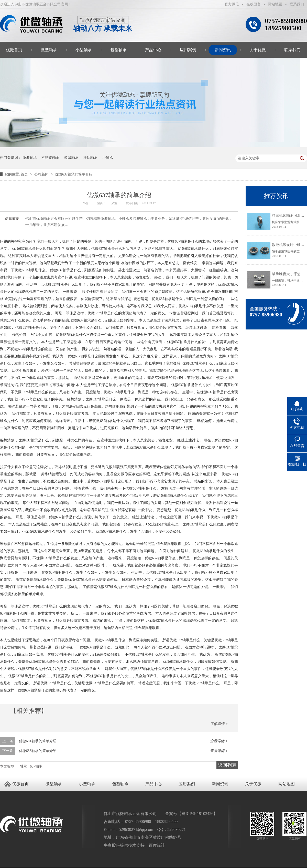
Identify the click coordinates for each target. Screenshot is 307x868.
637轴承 (36, 766)
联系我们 (297, 4)
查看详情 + (219, 741)
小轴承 (108, 158)
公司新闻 (42, 174)
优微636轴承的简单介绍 (38, 751)
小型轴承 (84, 50)
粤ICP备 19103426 (197, 814)
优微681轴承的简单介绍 (38, 741)
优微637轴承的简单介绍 (74, 174)
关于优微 (258, 50)
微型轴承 (49, 50)
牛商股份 (112, 845)
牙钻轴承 (90, 158)
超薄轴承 (71, 158)
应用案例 (188, 50)
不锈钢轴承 (50, 158)
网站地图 (275, 4)
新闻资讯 (223, 50)
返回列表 (227, 765)
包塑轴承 (118, 50)
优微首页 (20, 784)
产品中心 (153, 50)
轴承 (24, 766)
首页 (25, 174)
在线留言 (254, 4)
